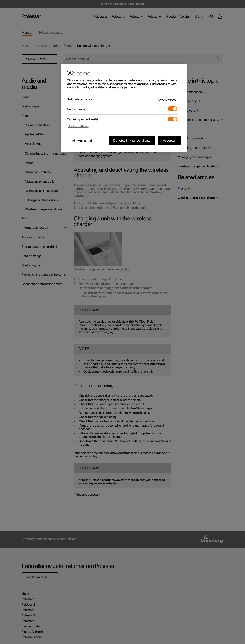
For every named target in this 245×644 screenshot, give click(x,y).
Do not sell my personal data (132, 141)
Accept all (170, 141)
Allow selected (82, 141)
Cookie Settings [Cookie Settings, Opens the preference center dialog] (78, 126)
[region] (124, 108)
